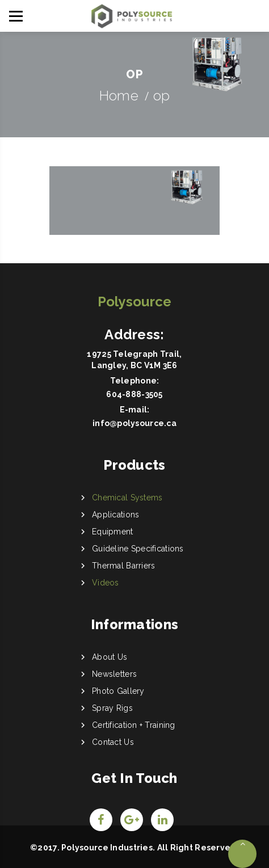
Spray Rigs (112, 708)
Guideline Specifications (138, 549)
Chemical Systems (127, 498)
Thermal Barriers (123, 566)
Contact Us (113, 742)
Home (119, 96)
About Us (110, 657)
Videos (106, 583)
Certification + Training (134, 725)
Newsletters (114, 674)
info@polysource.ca (134, 423)
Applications (115, 515)
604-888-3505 (134, 394)
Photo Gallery (118, 691)
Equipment (113, 532)
